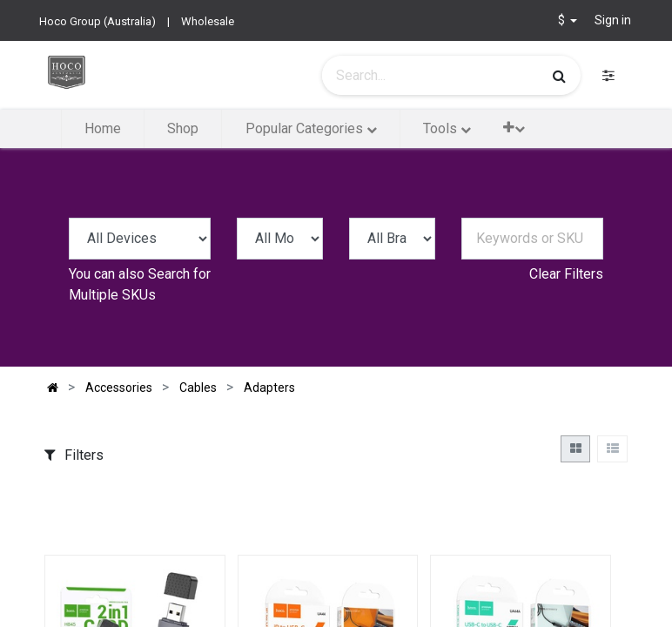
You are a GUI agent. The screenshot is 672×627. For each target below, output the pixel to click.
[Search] (559, 76)
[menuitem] (103, 129)
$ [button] (563, 20)
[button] (514, 128)
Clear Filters (566, 274)
